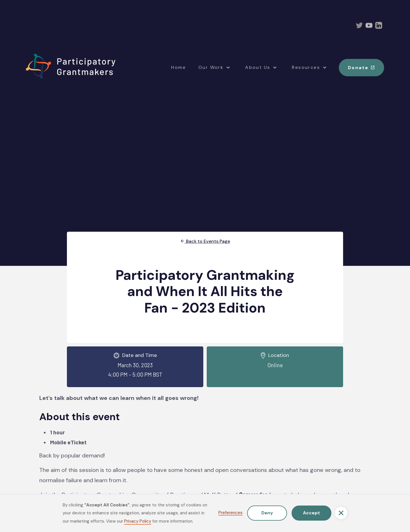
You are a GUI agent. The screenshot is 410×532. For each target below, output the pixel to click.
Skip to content (333, 25)
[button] (341, 513)
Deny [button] (267, 513)
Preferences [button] (230, 513)
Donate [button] (361, 67)
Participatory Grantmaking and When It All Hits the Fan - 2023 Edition (205, 291)
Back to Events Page (205, 241)
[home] (71, 66)
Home (179, 67)
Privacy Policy (138, 521)
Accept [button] (311, 513)
